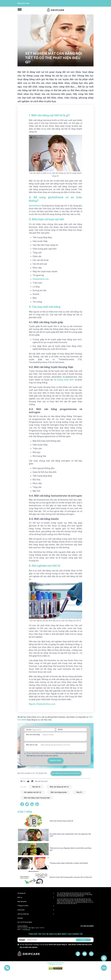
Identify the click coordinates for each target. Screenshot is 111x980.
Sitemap (20, 918)
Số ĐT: (60, 730)
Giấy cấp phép (22, 901)
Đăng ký (83, 940)
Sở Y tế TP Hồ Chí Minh (25, 922)
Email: (22, 940)
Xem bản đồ (26, 929)
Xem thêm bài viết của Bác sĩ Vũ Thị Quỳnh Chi (66, 773)
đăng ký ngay (55, 760)
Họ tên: (29, 730)
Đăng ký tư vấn (23, 3)
